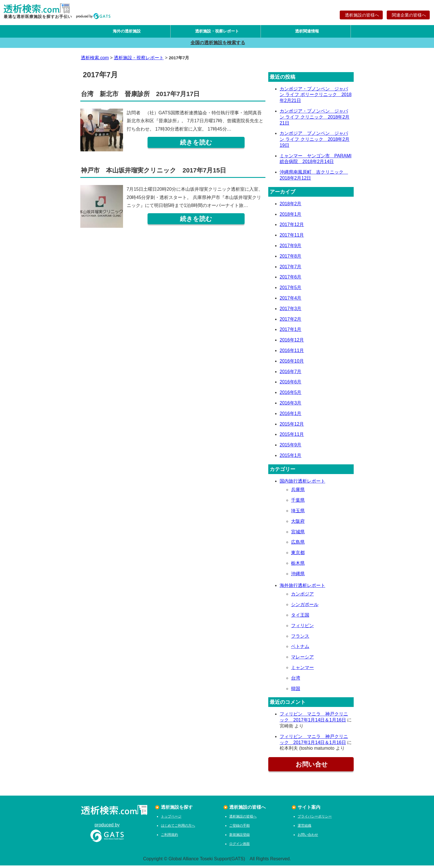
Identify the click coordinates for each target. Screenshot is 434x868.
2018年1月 (291, 217)
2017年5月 (291, 290)
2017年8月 (291, 259)
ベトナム (300, 649)
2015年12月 (292, 426)
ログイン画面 (239, 846)
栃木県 (298, 566)
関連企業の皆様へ (408, 15)
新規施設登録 (239, 837)
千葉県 (298, 503)
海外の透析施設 (125, 32)
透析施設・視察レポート (216, 32)
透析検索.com (95, 60)
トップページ (171, 819)
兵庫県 (298, 492)
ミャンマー (302, 670)
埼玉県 (298, 513)
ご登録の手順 (239, 828)
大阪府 (298, 524)
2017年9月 (291, 248)
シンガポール (305, 607)
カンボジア (302, 596)
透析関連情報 (306, 32)
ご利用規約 (169, 837)
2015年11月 (292, 437)
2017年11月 (292, 238)
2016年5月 (291, 395)
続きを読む (196, 145)
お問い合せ (311, 767)
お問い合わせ (308, 837)
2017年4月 (291, 301)
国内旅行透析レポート (302, 483)
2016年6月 (291, 384)
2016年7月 (291, 374)
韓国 (296, 691)
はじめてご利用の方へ (178, 828)
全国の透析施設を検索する (217, 45)
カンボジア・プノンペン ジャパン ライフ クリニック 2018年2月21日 (315, 120)
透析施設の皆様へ (361, 15)
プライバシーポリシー (315, 819)
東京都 (298, 555)
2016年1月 (291, 416)
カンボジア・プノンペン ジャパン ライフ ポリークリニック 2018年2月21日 (316, 97)
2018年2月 (291, 206)
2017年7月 (291, 269)
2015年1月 (291, 458)
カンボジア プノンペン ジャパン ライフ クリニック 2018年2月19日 (315, 142)
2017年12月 (292, 227)
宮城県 (298, 534)
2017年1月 (291, 332)
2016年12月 (292, 342)
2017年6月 (291, 279)
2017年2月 (291, 321)
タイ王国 (300, 618)
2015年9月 (291, 447)
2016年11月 (292, 353)
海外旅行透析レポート (302, 588)
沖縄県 (298, 576)
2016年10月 (292, 364)
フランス (300, 638)
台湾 (296, 681)
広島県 (298, 545)
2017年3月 (291, 311)
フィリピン (302, 628)
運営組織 (304, 828)
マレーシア (302, 659)
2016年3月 (291, 405)
